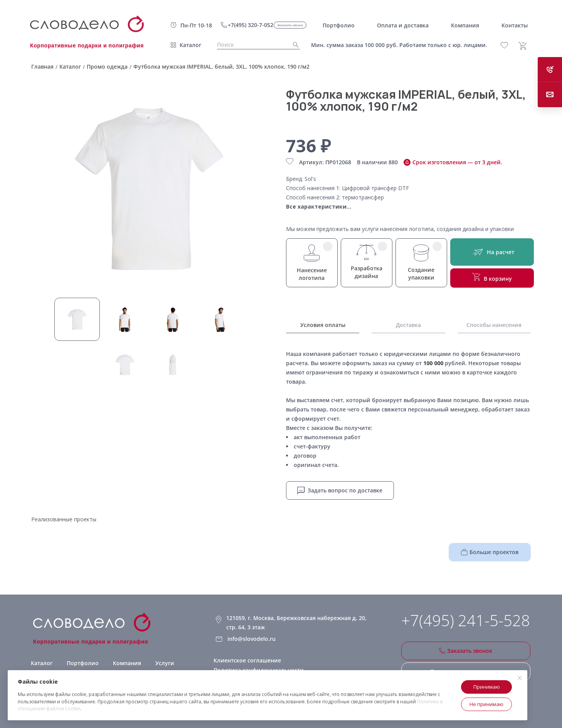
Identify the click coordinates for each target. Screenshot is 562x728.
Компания (127, 663)
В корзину (492, 278)
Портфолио (83, 663)
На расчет (492, 252)
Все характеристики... (319, 206)
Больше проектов (490, 552)
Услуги (165, 663)
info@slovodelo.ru (252, 639)
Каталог (190, 45)
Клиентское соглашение (247, 660)
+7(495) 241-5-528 (466, 620)
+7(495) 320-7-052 (251, 25)
